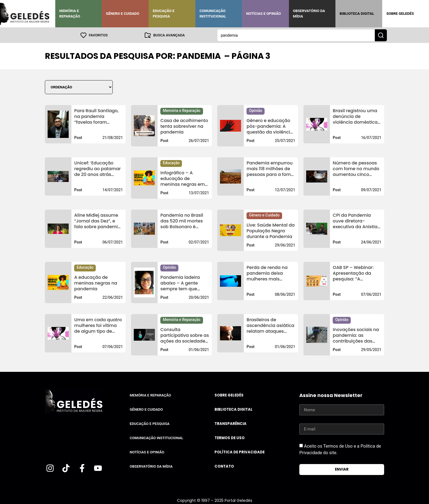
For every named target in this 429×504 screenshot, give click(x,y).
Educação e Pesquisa (164, 14)
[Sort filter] (79, 87)
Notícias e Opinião (264, 14)
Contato (224, 466)
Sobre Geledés (400, 14)
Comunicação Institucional (213, 14)
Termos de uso (230, 438)
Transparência (231, 423)
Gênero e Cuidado (123, 14)
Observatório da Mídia (309, 14)
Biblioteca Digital (357, 14)
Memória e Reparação (70, 14)
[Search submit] (381, 35)
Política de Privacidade (240, 452)
